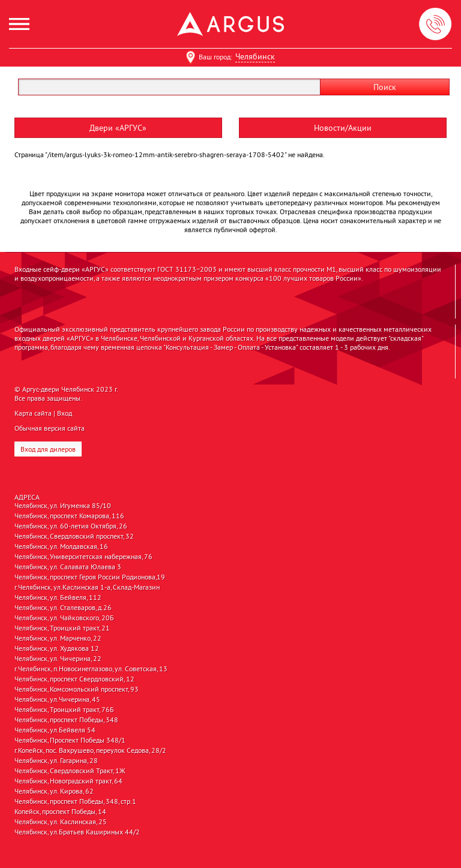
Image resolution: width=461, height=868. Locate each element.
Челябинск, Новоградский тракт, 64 (68, 781)
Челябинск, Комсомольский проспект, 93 (77, 689)
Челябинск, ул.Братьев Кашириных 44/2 (77, 832)
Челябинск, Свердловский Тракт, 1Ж (70, 771)
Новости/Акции (343, 128)
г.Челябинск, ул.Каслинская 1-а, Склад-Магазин (87, 587)
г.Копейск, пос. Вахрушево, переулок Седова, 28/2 (90, 750)
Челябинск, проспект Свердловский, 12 (74, 679)
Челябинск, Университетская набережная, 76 (83, 557)
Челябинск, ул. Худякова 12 (57, 648)
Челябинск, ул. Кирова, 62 (54, 791)
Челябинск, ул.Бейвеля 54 (55, 730)
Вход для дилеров (48, 449)
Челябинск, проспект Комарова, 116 (69, 516)
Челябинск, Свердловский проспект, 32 (74, 536)
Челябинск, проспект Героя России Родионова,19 (90, 577)
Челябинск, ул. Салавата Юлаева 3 (68, 567)
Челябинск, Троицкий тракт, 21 (62, 628)
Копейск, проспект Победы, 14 (60, 812)
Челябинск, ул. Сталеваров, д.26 (63, 608)
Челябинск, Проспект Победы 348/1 (70, 740)
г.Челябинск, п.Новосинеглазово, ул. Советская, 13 (91, 669)
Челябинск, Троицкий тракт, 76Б (64, 710)
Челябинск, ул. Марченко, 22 (58, 638)
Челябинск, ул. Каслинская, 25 (61, 822)
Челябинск (255, 56)
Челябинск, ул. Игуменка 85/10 (63, 506)
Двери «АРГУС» (118, 128)
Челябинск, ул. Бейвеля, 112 (58, 597)
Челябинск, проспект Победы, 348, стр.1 (75, 801)
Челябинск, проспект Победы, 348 (66, 720)
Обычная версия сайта (50, 428)
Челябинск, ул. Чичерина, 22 (58, 659)
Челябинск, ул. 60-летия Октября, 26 (71, 526)
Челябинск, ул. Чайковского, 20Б (64, 618)
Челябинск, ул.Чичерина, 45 (57, 699)
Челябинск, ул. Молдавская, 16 (61, 546)
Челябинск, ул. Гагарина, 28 (56, 761)
